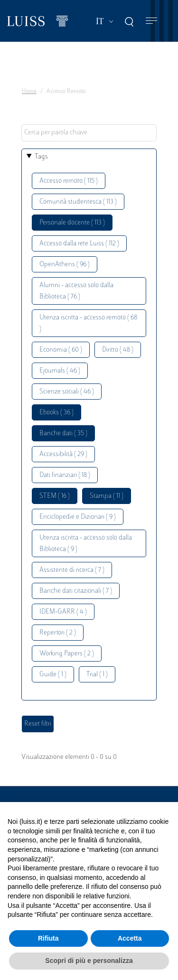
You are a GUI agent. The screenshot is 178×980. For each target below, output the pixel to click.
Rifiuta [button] (48, 938)
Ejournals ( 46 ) (60, 371)
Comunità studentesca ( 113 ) (78, 202)
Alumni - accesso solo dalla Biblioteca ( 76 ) (76, 291)
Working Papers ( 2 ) (67, 654)
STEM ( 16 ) (55, 496)
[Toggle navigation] (151, 21)
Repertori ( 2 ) (58, 633)
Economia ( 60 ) (61, 350)
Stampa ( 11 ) (107, 496)
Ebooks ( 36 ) (56, 413)
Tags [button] (41, 157)
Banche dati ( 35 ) (63, 434)
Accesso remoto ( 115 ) (69, 181)
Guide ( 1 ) (53, 675)
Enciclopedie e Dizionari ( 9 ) (78, 517)
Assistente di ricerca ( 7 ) (72, 570)
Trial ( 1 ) (97, 675)
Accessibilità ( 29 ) (63, 454)
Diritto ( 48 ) (118, 350)
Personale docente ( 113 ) (72, 223)
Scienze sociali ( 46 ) (67, 392)
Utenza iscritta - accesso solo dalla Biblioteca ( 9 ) (86, 544)
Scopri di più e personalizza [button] (89, 961)
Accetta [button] (130, 938)
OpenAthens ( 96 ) (65, 265)
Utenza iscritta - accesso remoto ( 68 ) (88, 323)
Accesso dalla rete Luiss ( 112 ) (79, 244)
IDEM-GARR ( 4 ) (63, 612)
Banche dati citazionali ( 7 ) (76, 591)
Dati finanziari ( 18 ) (65, 475)
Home (29, 92)
